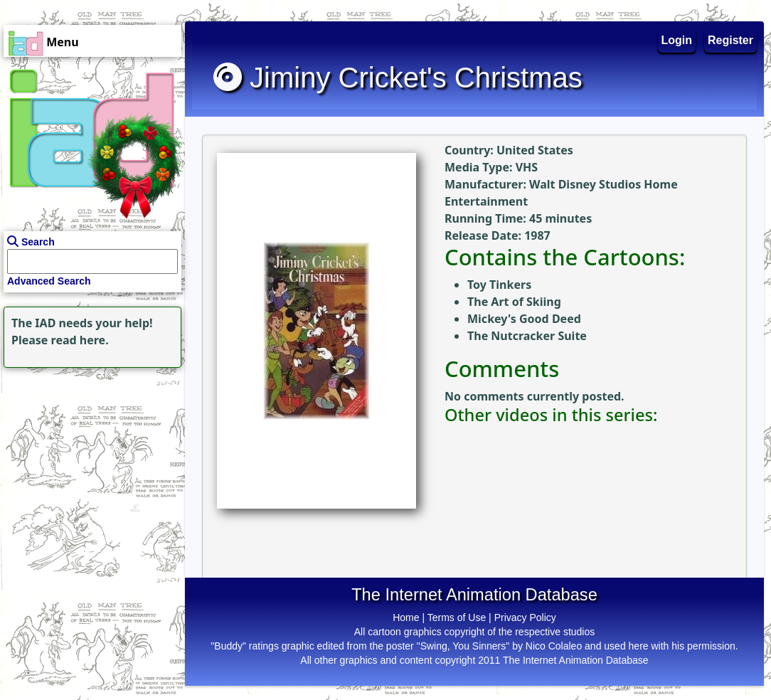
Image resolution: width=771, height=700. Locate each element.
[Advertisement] (89, 460)
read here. (80, 340)
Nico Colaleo (554, 646)
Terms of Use (457, 617)
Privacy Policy (525, 617)
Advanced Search (49, 281)
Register (730, 40)
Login (677, 40)
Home (406, 617)
